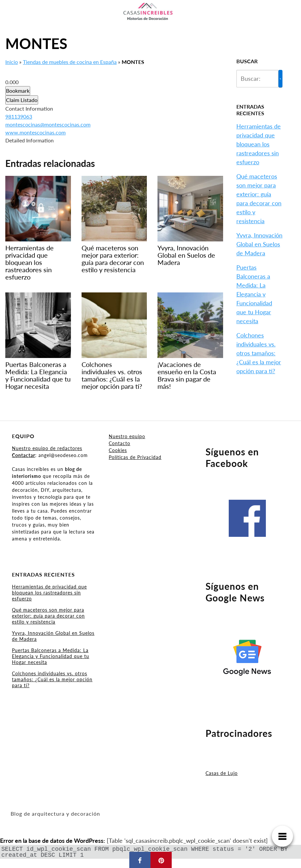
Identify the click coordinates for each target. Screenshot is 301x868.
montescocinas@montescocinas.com (48, 124)
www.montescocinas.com (35, 132)
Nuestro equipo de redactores (47, 448)
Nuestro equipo (127, 436)
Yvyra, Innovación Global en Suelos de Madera (259, 244)
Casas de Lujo (222, 773)
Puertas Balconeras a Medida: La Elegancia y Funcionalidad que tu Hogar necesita (254, 294)
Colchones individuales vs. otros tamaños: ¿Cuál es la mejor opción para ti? (259, 353)
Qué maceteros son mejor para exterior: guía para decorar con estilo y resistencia (48, 616)
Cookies (118, 450)
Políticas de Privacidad (135, 457)
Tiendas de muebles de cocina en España (70, 62)
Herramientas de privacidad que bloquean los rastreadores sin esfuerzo (259, 144)
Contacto (120, 443)
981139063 (19, 116)
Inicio (12, 62)
